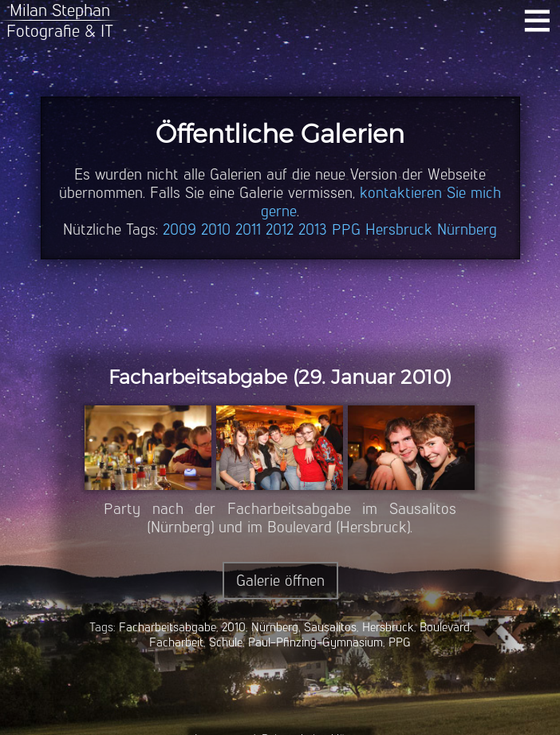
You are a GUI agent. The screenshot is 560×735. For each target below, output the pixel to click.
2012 (280, 229)
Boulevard (445, 627)
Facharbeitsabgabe (168, 627)
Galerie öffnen (280, 581)
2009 (179, 229)
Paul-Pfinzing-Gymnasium (315, 642)
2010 (216, 229)
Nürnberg (467, 229)
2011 (248, 229)
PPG (346, 229)
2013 (313, 229)
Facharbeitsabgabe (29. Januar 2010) (280, 377)
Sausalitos (330, 627)
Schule (226, 642)
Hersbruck (399, 229)
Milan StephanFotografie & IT (60, 20)
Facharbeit (176, 642)
